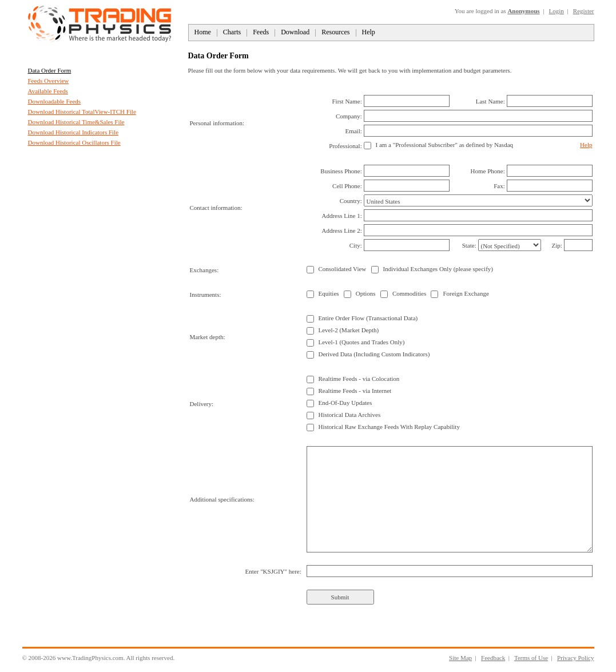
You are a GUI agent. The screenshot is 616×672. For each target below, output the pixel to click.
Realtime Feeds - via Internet (355, 391)
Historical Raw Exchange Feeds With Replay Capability (389, 427)
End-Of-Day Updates (345, 403)
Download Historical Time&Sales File (76, 122)
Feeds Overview (49, 81)
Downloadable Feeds (55, 101)
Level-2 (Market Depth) (349, 330)
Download (295, 32)
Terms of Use (531, 658)
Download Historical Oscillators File (74, 142)
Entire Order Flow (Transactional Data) (368, 318)
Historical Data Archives (350, 415)
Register (584, 11)
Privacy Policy (575, 658)
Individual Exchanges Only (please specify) (438, 269)
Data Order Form (50, 70)
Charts (232, 32)
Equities (329, 293)
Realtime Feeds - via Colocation (359, 379)
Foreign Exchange (466, 293)
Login (557, 11)
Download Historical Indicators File (73, 132)
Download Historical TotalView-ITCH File (82, 112)
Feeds (261, 32)
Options (366, 293)
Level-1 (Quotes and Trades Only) (362, 342)
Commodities (409, 293)
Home (203, 32)
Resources (335, 32)
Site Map (460, 658)
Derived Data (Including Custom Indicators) (374, 354)
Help (369, 32)
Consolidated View (343, 269)
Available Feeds (48, 91)
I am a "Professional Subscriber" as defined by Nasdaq (445, 145)
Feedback (493, 658)
